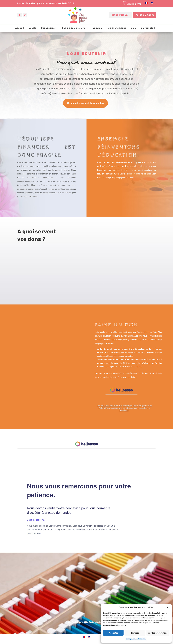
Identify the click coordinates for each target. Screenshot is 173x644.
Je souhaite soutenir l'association (85, 103)
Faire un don (144, 15)
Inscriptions (120, 15)
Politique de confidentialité (136, 639)
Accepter (113, 633)
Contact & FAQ (134, 4)
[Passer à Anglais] (152, 3)
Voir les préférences (158, 633)
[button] (168, 607)
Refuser (135, 633)
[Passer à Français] (147, 3)
